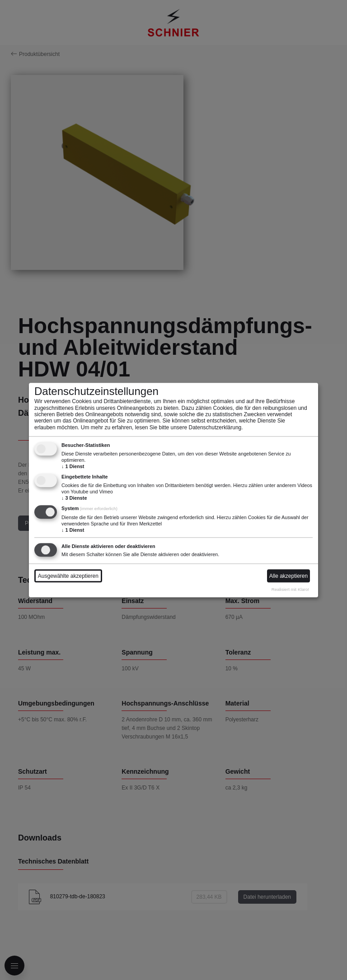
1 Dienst (73, 467)
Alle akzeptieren (288, 576)
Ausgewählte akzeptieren (68, 576)
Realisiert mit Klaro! (290, 590)
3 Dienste (74, 498)
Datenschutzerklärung (215, 427)
